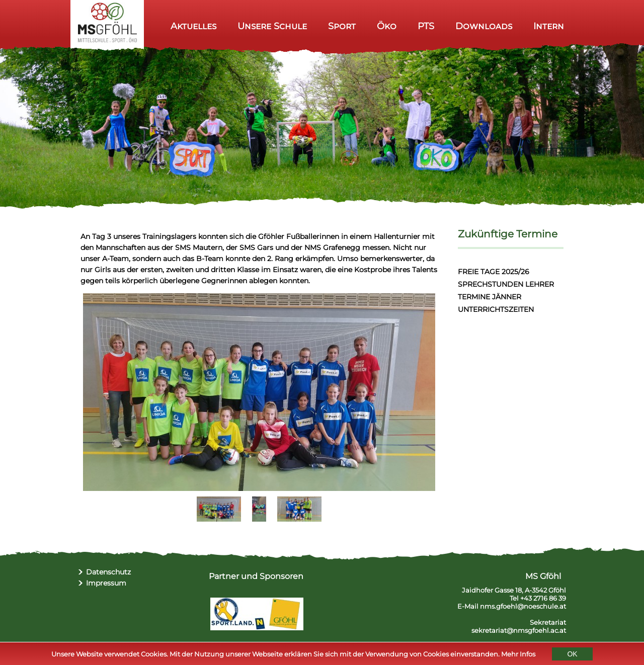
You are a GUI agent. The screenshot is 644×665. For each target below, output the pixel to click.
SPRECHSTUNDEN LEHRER (506, 284)
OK (572, 655)
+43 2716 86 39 (543, 598)
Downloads (484, 26)
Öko (387, 26)
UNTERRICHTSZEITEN (496, 309)
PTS (426, 26)
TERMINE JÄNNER (490, 297)
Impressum (106, 583)
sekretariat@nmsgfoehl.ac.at (519, 630)
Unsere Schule (272, 26)
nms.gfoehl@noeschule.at (523, 606)
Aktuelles (193, 26)
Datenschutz (108, 572)
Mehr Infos (518, 655)
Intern (549, 26)
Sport (342, 26)
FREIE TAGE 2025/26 (494, 272)
